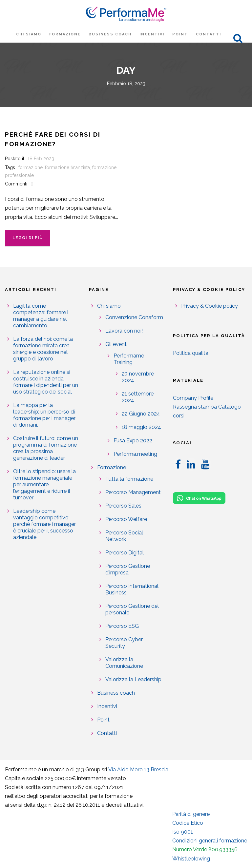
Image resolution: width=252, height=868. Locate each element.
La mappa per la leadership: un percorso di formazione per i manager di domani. (44, 415)
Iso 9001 (183, 832)
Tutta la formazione (129, 479)
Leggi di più (28, 238)
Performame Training (129, 359)
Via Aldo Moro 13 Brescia (138, 770)
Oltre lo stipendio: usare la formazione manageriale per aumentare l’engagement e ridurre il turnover (44, 484)
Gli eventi (116, 344)
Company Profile (193, 398)
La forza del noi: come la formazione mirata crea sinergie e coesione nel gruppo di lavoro (43, 349)
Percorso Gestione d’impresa (128, 569)
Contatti (209, 34)
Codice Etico (188, 823)
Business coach (110, 34)
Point (180, 34)
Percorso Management (133, 492)
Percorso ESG (122, 626)
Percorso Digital (125, 553)
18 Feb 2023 (41, 159)
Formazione (65, 34)
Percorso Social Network (124, 536)
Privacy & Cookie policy (210, 306)
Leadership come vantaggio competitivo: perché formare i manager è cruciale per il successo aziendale (44, 524)
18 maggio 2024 (141, 427)
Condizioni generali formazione (210, 841)
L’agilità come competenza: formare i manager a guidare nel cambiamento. (41, 316)
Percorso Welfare (126, 519)
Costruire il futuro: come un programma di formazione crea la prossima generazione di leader (46, 448)
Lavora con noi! (124, 331)
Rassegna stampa (195, 407)
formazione (31, 167)
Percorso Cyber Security (124, 643)
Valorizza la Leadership (133, 679)
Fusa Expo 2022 (133, 441)
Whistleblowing (191, 859)
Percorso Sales (123, 506)
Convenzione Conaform (134, 317)
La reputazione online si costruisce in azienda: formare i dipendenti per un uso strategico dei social (46, 382)
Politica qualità (191, 353)
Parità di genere (191, 814)
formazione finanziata (67, 167)
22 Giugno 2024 (141, 414)
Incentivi (152, 34)
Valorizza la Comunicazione (124, 663)
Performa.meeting (135, 454)
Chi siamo (29, 34)
